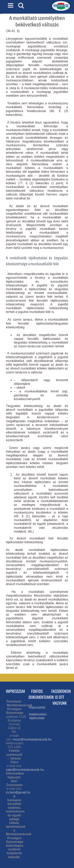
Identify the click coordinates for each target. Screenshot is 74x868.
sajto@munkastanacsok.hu (25, 770)
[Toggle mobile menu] (11, 5)
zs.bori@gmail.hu (18, 792)
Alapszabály (37, 707)
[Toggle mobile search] (21, 5)
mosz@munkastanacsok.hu (32, 739)
